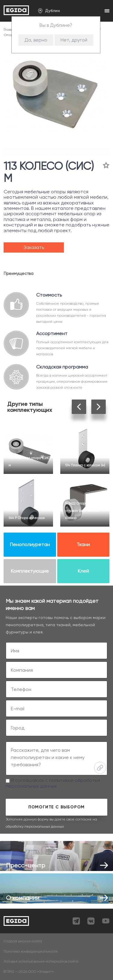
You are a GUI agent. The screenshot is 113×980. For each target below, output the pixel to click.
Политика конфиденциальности (31, 952)
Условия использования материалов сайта (41, 961)
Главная (11, 30)
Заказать (34, 247)
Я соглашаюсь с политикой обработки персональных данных (53, 783)
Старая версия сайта (23, 941)
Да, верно (36, 40)
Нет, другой (74, 40)
